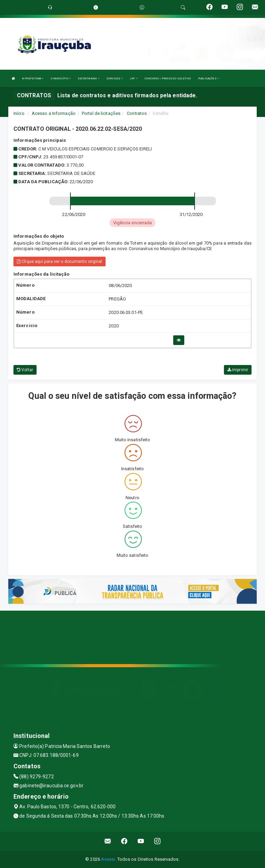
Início (19, 113)
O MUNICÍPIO (61, 78)
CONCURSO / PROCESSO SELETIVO (168, 78)
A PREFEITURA (33, 78)
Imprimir (238, 370)
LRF (134, 78)
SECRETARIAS (89, 78)
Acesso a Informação (54, 113)
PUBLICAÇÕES (209, 78)
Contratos (137, 113)
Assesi (108, 859)
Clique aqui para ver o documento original (60, 262)
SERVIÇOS (115, 78)
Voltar (25, 370)
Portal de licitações (101, 113)
